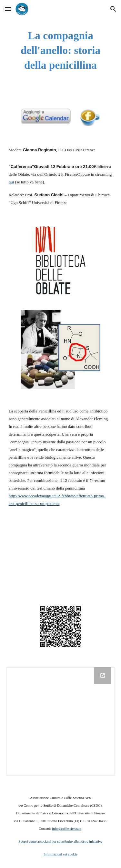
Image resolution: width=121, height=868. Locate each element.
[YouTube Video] (61, 556)
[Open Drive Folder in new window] (103, 676)
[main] (61, 50)
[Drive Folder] (61, 722)
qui (11, 182)
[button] (8, 9)
